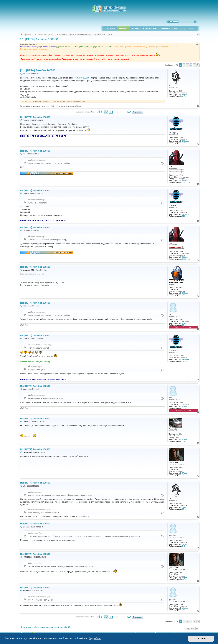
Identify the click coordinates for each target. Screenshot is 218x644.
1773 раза (186, 182)
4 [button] (191, 65)
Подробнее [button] (95, 638)
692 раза (185, 141)
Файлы (135, 29)
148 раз (185, 546)
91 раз (185, 325)
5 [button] (194, 65)
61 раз (184, 440)
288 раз (185, 295)
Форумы (123, 29)
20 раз (184, 95)
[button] (198, 65)
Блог (191, 29)
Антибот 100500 (82, 78)
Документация (169, 29)
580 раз (185, 181)
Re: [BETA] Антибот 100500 (35, 117)
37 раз (184, 473)
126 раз (185, 143)
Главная (110, 29)
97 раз (184, 323)
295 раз (185, 293)
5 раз (184, 441)
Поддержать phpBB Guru (85, 112)
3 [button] (187, 65)
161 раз (185, 544)
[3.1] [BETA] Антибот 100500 (38, 39)
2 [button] (184, 65)
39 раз (185, 475)
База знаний (150, 29)
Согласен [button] (201, 639)
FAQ (183, 29)
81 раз (185, 97)
